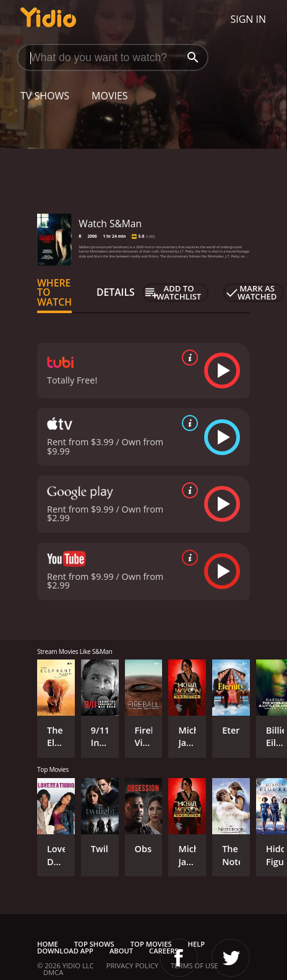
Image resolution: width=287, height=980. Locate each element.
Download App (65, 951)
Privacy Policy (132, 965)
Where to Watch (54, 293)
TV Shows (45, 96)
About (121, 951)
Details (116, 292)
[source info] (187, 358)
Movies (110, 96)
